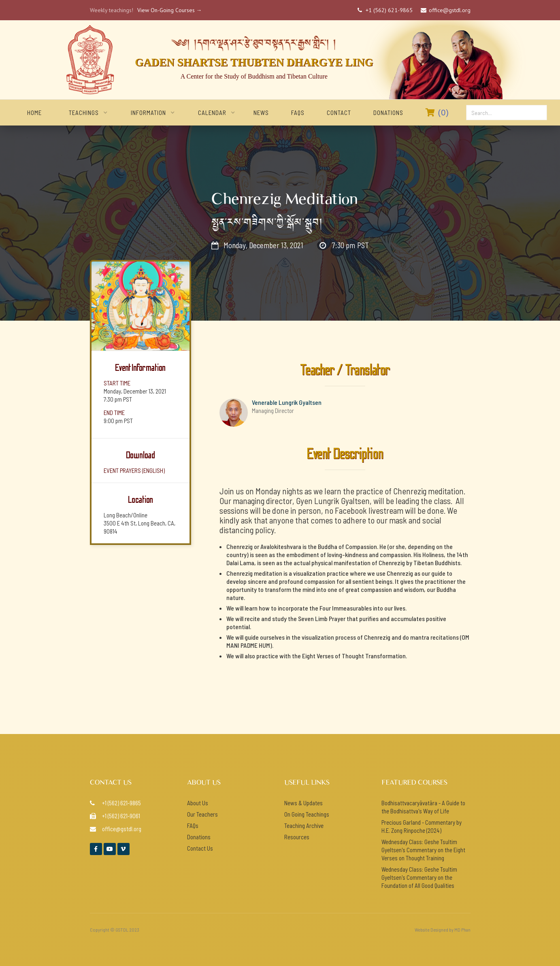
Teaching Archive (304, 826)
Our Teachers (202, 814)
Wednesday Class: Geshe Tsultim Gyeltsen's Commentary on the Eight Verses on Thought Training (423, 850)
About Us (198, 803)
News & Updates (303, 803)
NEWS (261, 113)
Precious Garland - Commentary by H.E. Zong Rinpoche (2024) (422, 826)
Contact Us (200, 848)
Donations (388, 113)
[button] (84, 113)
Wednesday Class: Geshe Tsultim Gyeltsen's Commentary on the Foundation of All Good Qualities (419, 877)
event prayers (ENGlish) (134, 470)
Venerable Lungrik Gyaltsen (287, 402)
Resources (297, 837)
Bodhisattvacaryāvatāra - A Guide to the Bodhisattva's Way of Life (423, 807)
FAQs (298, 113)
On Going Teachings (307, 814)
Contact (339, 113)
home (34, 113)
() (437, 112)
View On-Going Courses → (170, 10)
